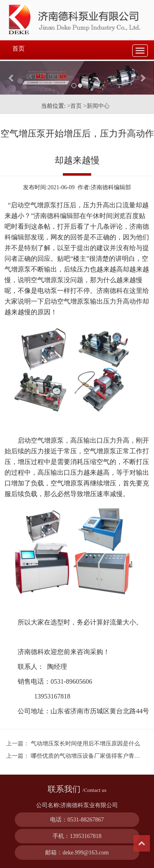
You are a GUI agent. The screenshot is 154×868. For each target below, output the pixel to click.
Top (142, 843)
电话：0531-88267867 (77, 820)
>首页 (74, 106)
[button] (11, 78)
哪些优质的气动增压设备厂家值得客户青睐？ (88, 756)
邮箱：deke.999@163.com (77, 853)
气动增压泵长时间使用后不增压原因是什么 (85, 744)
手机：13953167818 (77, 836)
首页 (18, 49)
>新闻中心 (97, 106)
